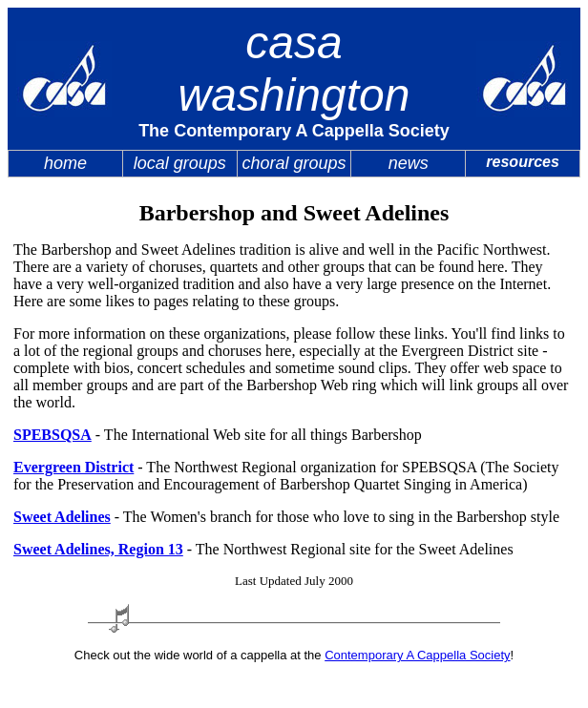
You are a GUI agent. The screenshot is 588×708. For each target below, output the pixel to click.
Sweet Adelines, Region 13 (98, 549)
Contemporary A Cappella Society (417, 655)
